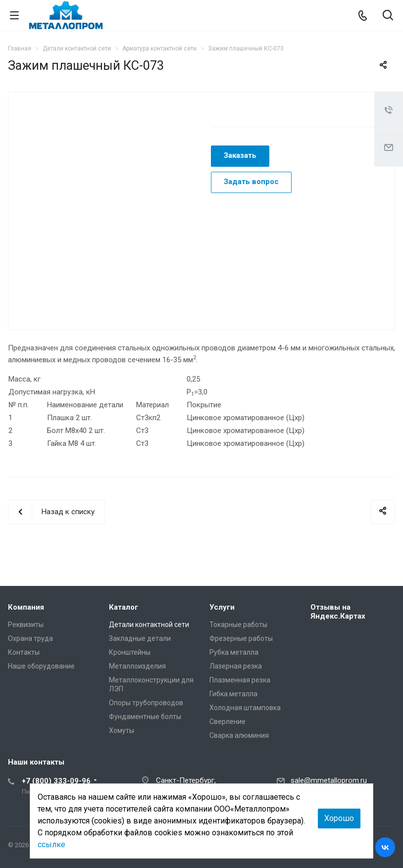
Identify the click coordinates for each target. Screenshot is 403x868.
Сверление (227, 722)
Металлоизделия (137, 666)
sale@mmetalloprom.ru (329, 780)
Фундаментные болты (145, 717)
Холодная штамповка (245, 708)
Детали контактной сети (149, 625)
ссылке (51, 844)
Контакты (24, 652)
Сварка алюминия (239, 735)
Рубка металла (234, 652)
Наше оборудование (41, 666)
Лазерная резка (236, 666)
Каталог (124, 607)
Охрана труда (30, 638)
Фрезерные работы (241, 638)
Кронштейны (130, 652)
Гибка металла (233, 694)
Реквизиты (26, 625)
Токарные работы (238, 625)
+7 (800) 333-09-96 (56, 781)
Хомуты (122, 730)
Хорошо (339, 818)
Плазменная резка (240, 680)
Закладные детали (140, 638)
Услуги (222, 607)
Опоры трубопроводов (146, 703)
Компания (26, 607)
